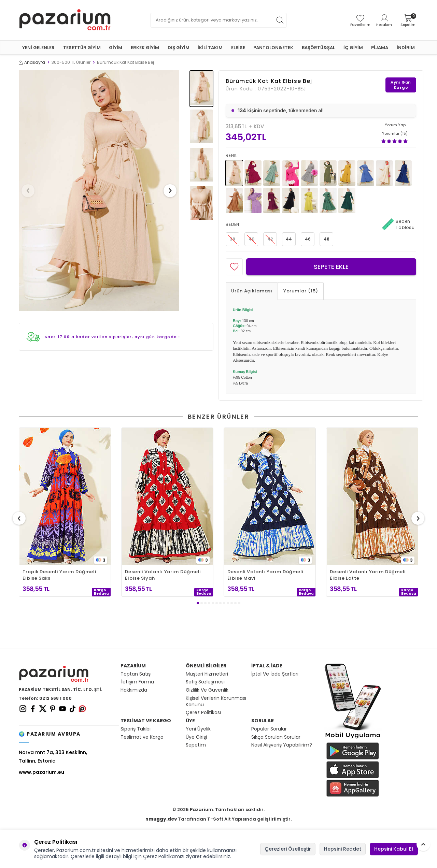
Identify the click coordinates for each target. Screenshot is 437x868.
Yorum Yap (395, 125)
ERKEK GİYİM (145, 48)
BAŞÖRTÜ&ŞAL (318, 48)
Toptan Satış (136, 674)
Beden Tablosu (398, 225)
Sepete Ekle (331, 267)
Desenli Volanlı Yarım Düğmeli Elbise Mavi (265, 575)
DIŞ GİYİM (179, 48)
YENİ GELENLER (38, 48)
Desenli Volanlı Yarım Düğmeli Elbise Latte (368, 575)
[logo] (65, 20)
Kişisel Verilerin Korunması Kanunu (216, 701)
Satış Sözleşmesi (205, 682)
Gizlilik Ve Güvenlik (207, 690)
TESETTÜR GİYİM (82, 48)
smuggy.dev (161, 819)
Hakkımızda (134, 690)
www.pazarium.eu (41, 772)
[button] (30, 191)
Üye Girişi (196, 737)
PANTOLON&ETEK (273, 48)
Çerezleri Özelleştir (288, 849)
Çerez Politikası (203, 713)
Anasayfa (32, 62)
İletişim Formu (137, 682)
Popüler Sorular (269, 729)
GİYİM (116, 48)
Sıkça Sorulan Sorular (276, 737)
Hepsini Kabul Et (394, 849)
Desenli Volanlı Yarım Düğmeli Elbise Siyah (163, 575)
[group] (99, 191)
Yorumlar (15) (301, 291)
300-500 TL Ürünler (71, 62)
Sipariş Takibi (136, 729)
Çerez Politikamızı (164, 856)
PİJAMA (380, 48)
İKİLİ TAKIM (210, 48)
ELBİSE (238, 48)
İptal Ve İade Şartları (275, 674)
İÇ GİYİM (353, 48)
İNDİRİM (406, 48)
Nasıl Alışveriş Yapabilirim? (282, 745)
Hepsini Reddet (343, 849)
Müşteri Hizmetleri (207, 674)
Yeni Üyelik (198, 729)
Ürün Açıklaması (252, 291)
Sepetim (196, 745)
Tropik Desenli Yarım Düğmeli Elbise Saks (59, 575)
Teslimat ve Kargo (142, 737)
